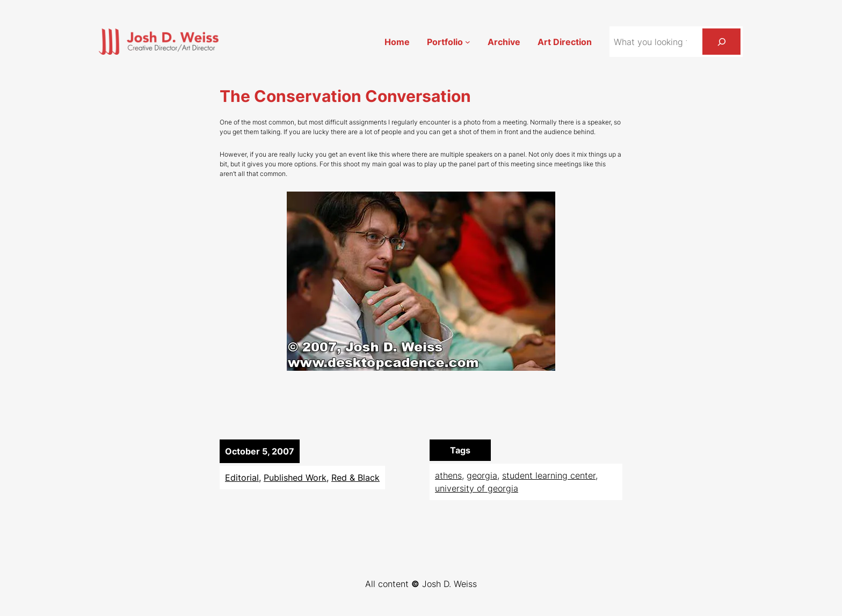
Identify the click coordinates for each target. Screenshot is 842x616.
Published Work (295, 478)
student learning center (549, 475)
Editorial (242, 478)
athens (448, 475)
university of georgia (477, 488)
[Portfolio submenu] (468, 42)
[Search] (721, 42)
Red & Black (355, 478)
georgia (482, 475)
